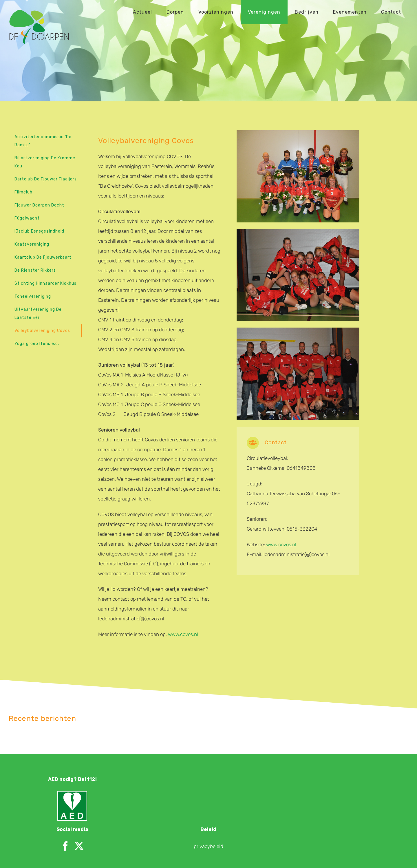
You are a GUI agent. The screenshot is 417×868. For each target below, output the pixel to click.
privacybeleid (209, 816)
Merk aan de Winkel (127, 857)
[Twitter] (79, 816)
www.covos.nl (183, 634)
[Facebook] (65, 816)
